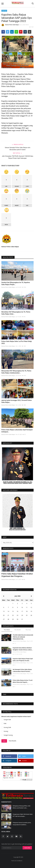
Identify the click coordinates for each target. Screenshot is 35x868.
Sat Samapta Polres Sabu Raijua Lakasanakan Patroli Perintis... (22, 670)
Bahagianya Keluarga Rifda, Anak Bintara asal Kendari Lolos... (22, 807)
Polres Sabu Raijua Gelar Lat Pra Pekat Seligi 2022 (17, 342)
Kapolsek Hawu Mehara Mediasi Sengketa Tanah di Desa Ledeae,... (23, 649)
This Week (7, 630)
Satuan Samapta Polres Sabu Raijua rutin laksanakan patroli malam (18, 149)
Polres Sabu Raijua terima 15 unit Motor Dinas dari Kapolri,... (23, 681)
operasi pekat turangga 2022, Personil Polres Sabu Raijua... (17, 401)
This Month (17, 630)
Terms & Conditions (17, 861)
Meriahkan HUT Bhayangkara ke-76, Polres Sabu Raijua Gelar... (16, 313)
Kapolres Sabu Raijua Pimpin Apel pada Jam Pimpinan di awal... (23, 660)
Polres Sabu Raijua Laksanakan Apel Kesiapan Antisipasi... (17, 431)
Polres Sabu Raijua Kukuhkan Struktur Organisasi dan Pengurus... (17, 575)
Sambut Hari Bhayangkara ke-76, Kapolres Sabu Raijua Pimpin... (16, 283)
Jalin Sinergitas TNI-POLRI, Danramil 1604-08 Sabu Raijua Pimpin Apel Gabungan (17, 157)
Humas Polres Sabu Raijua (10, 25)
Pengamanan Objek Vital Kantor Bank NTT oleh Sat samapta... (23, 815)
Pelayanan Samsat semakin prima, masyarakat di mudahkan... (22, 824)
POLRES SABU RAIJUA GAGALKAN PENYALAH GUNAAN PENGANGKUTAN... (23, 637)
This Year (28, 630)
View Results (12, 741)
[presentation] (27, 555)
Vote (4, 741)
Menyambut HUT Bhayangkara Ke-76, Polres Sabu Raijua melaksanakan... (16, 372)
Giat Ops (4, 11)
